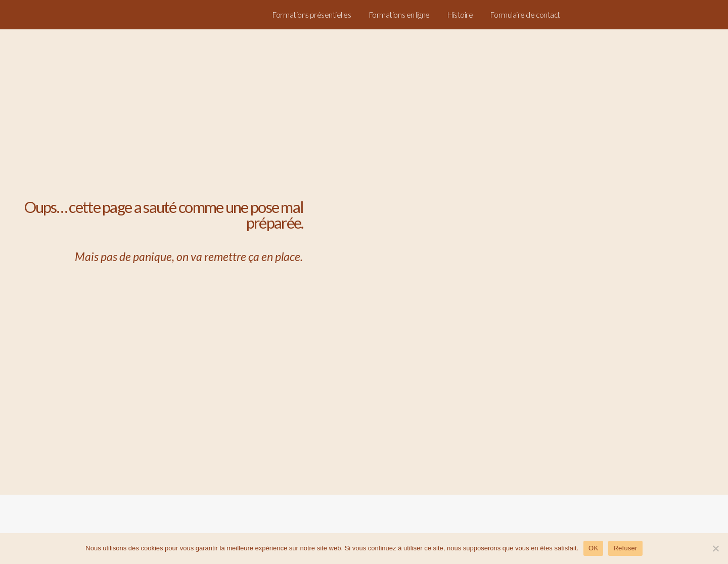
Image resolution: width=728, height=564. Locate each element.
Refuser (625, 548)
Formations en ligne (399, 15)
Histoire (460, 15)
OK (593, 548)
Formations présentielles (312, 15)
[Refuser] (715, 548)
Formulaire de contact (525, 15)
